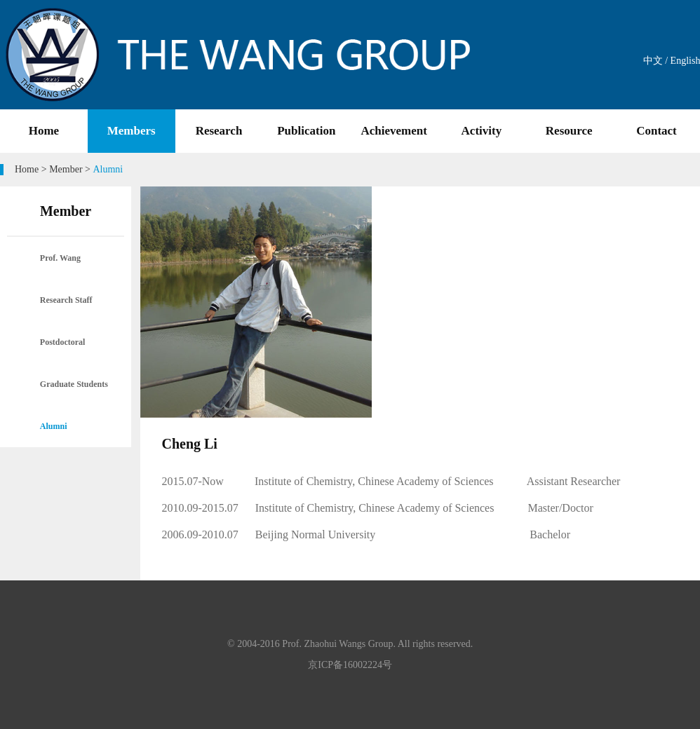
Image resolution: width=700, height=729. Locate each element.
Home (44, 131)
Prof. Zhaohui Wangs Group (337, 644)
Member (66, 169)
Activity (482, 131)
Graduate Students (74, 384)
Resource (569, 131)
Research (219, 131)
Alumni (54, 426)
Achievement (393, 131)
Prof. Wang (60, 258)
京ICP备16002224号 (350, 665)
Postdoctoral (63, 342)
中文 (653, 61)
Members (132, 131)
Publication (306, 131)
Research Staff (66, 300)
